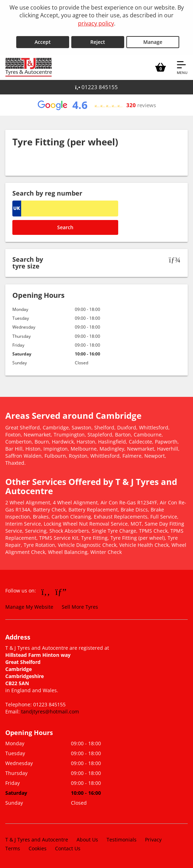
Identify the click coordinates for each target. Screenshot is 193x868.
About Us (87, 840)
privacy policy (96, 23)
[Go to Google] (61, 591)
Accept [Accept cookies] (43, 42)
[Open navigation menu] (182, 67)
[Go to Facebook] (46, 591)
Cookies (38, 848)
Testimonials (122, 840)
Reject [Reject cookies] (98, 42)
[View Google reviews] (96, 105)
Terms (13, 848)
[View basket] (161, 67)
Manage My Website (29, 607)
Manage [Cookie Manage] (153, 42)
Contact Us (68, 848)
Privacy (153, 840)
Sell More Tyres (80, 607)
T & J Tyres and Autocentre (37, 840)
